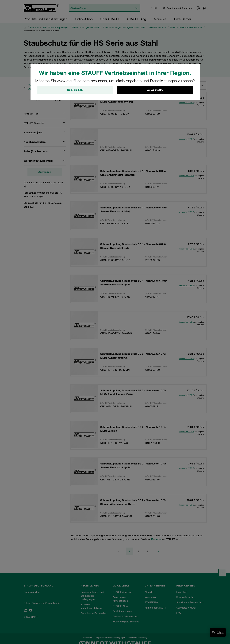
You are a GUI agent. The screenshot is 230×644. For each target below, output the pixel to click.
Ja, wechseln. (155, 90)
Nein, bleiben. (75, 90)
